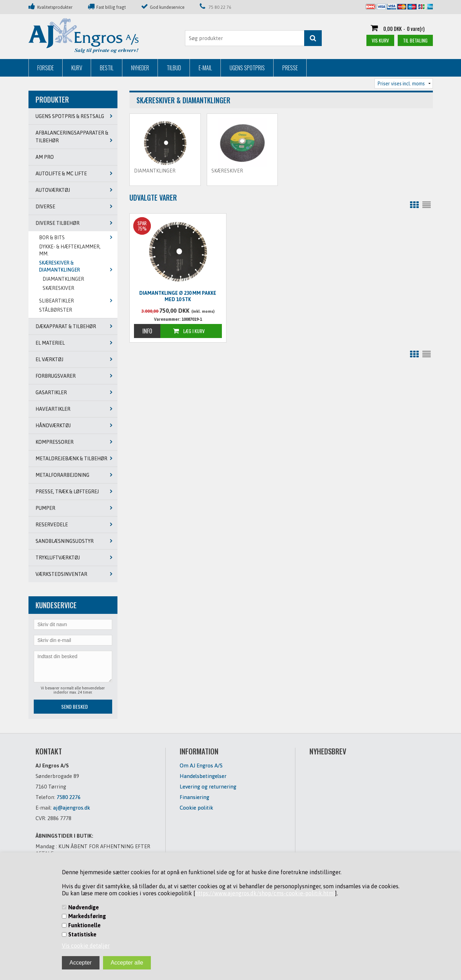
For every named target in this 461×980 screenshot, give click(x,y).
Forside (46, 68)
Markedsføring (87, 916)
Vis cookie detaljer (86, 946)
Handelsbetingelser (203, 776)
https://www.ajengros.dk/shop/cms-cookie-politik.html (265, 893)
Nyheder (140, 68)
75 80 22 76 (220, 7)
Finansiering (194, 797)
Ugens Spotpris (247, 68)
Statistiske (82, 934)
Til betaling (415, 40)
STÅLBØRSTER (56, 310)
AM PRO (45, 157)
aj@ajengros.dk (72, 808)
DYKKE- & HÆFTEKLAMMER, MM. (70, 250)
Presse (290, 68)
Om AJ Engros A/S (201, 765)
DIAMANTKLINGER (63, 279)
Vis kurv (380, 40)
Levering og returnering (208, 787)
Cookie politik (196, 808)
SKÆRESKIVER (58, 288)
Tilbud (174, 68)
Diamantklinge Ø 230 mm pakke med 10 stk (178, 296)
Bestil (107, 68)
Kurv (77, 68)
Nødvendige (84, 907)
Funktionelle (84, 925)
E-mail (205, 68)
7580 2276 (69, 797)
